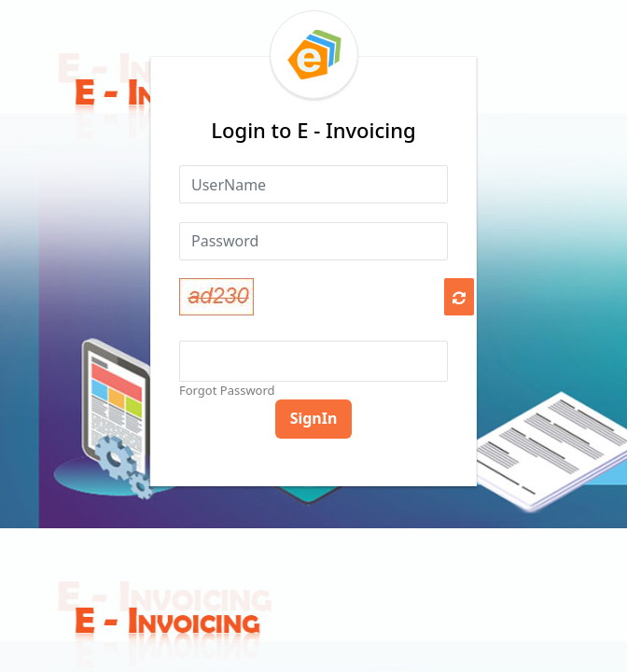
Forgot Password (227, 390)
